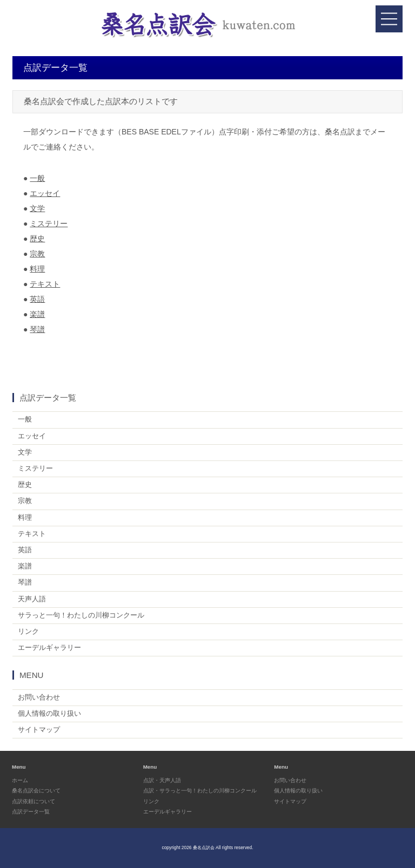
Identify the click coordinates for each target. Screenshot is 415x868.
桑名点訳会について (36, 791)
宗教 (37, 254)
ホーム (20, 780)
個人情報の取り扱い (49, 714)
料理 (37, 269)
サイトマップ (39, 730)
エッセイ (45, 193)
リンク (28, 632)
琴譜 (37, 329)
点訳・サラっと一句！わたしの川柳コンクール (200, 791)
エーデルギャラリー (49, 648)
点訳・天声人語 (162, 780)
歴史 (37, 239)
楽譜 (37, 314)
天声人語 (32, 599)
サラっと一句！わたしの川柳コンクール (81, 615)
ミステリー (49, 223)
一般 (37, 178)
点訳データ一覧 (31, 812)
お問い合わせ (39, 697)
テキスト (45, 284)
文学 (37, 208)
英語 (37, 299)
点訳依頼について (34, 801)
